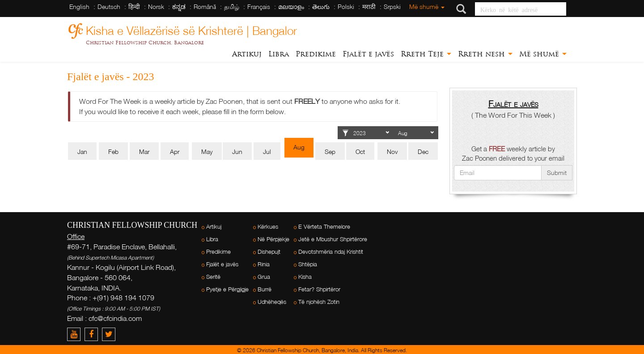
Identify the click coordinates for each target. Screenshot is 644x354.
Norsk (156, 6)
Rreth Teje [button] (426, 54)
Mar (144, 151)
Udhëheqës (272, 302)
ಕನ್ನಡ (179, 6)
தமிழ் (232, 6)
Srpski (392, 6)
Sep (330, 151)
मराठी (369, 6)
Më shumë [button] (543, 54)
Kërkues (268, 227)
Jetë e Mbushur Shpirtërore (333, 239)
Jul (267, 151)
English (79, 6)
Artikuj (247, 54)
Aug (299, 147)
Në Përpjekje (273, 239)
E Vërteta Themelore (324, 227)
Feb (113, 151)
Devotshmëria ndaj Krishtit (331, 252)
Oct (360, 151)
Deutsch (109, 6)
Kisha (305, 277)
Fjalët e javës (368, 54)
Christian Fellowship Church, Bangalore (145, 43)
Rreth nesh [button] (485, 54)
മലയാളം (291, 6)
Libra (279, 54)
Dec (423, 151)
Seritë (213, 277)
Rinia (264, 264)
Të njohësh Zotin (319, 302)
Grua (264, 277)
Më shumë (427, 6)
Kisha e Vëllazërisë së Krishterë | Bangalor (191, 29)
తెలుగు (321, 6)
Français (259, 6)
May (207, 151)
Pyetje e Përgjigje (227, 289)
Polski (346, 6)
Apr (175, 151)
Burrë (265, 289)
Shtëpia (308, 264)
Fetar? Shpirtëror (319, 289)
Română (205, 6)
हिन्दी (134, 6)
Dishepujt (269, 252)
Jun (237, 151)
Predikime (316, 54)
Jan (82, 151)
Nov (392, 151)
